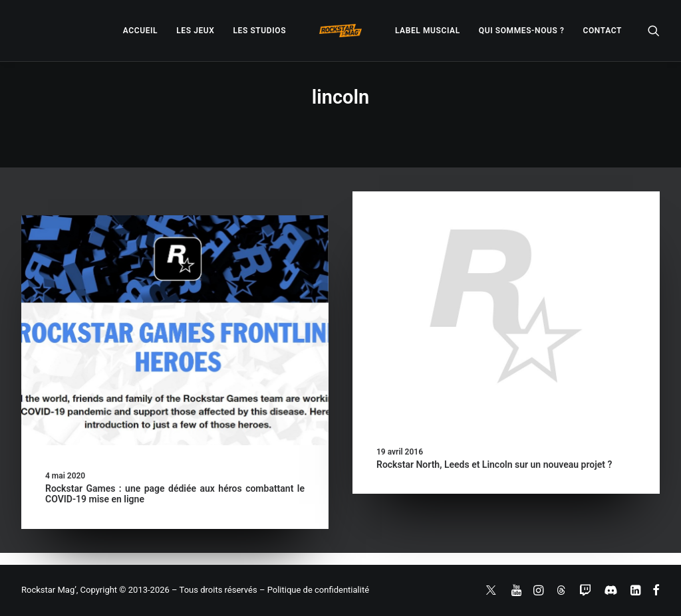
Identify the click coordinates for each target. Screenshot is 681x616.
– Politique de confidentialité (314, 590)
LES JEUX (195, 31)
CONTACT (603, 31)
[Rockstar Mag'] (340, 31)
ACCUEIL (140, 31)
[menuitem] (140, 31)
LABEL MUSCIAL (428, 31)
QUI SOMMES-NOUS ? (522, 31)
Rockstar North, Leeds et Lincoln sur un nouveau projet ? (494, 464)
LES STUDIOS (259, 31)
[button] (654, 31)
